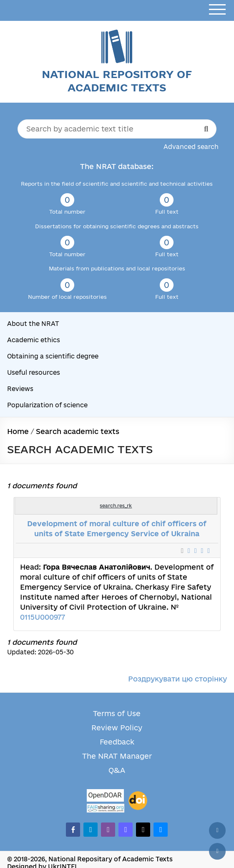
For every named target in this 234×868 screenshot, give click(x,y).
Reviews (20, 389)
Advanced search (191, 147)
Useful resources (34, 372)
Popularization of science (47, 405)
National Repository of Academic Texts (117, 81)
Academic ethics (34, 340)
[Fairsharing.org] (106, 808)
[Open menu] (217, 10)
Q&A (117, 770)
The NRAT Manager (117, 756)
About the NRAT (33, 324)
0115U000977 (43, 617)
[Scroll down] (217, 851)
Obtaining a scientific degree (53, 356)
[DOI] (138, 801)
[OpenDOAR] (106, 796)
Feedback (117, 742)
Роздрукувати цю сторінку (177, 679)
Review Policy (117, 728)
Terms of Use (117, 713)
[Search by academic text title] (117, 129)
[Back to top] (217, 830)
